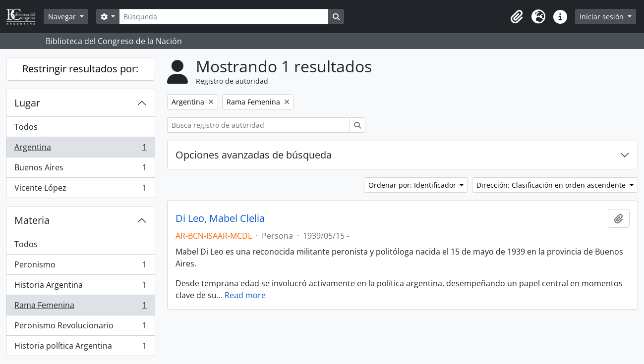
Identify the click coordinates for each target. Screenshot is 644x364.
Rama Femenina (80, 307)
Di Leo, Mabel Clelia (220, 218)
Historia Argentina (80, 287)
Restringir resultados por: (80, 69)
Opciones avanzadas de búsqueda (254, 155)
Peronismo (80, 267)
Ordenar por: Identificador (413, 185)
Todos (26, 127)
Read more (245, 295)
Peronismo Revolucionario (80, 328)
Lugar (27, 103)
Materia (32, 220)
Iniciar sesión (603, 17)
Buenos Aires (80, 170)
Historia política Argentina (80, 348)
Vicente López (80, 190)
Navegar (63, 17)
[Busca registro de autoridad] (259, 125)
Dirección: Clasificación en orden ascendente (552, 185)
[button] (517, 17)
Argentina (80, 149)
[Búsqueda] (224, 17)
